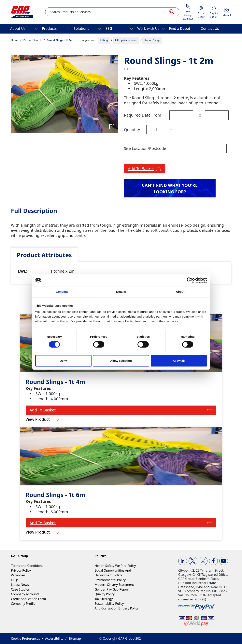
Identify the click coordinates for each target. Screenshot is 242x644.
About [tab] (180, 292)
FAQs (15, 580)
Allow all (179, 361)
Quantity (132, 129)
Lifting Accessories (126, 40)
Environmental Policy (110, 580)
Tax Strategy (104, 599)
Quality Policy (105, 594)
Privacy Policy (21, 570)
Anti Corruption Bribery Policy (117, 608)
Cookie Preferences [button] (26, 638)
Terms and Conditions (27, 566)
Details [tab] (121, 292)
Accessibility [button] (54, 638)
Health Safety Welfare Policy (115, 566)
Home (15, 40)
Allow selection (121, 361)
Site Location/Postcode (145, 148)
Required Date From (143, 115)
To (199, 115)
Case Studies (20, 589)
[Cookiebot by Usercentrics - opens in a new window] (190, 280)
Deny (63, 361)
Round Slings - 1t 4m (55, 382)
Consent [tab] (62, 292)
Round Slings (152, 40)
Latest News (20, 585)
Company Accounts (25, 594)
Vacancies (18, 575)
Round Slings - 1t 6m (55, 495)
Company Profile (23, 604)
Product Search (33, 40)
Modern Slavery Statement (114, 585)
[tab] (44, 255)
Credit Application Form (28, 599)
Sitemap (75, 638)
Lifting (104, 40)
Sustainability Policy (109, 604)
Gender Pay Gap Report (112, 589)
